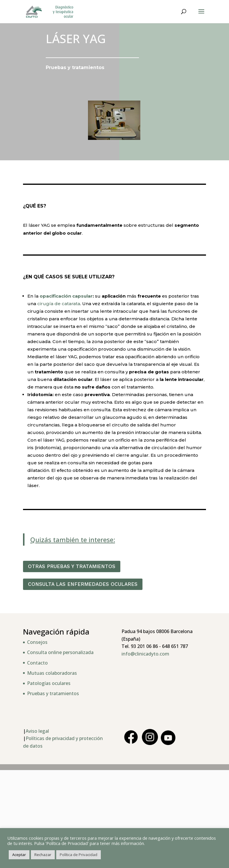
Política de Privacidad (79, 855)
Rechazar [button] (43, 855)
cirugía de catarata (59, 304)
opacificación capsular (66, 296)
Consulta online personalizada (60, 652)
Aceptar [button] (19, 855)
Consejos (37, 642)
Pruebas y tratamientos (53, 693)
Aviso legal (37, 731)
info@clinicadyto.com (145, 654)
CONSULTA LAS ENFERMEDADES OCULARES (83, 584)
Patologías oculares (49, 683)
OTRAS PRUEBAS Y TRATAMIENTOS (72, 566)
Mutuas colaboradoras (52, 673)
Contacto (37, 663)
